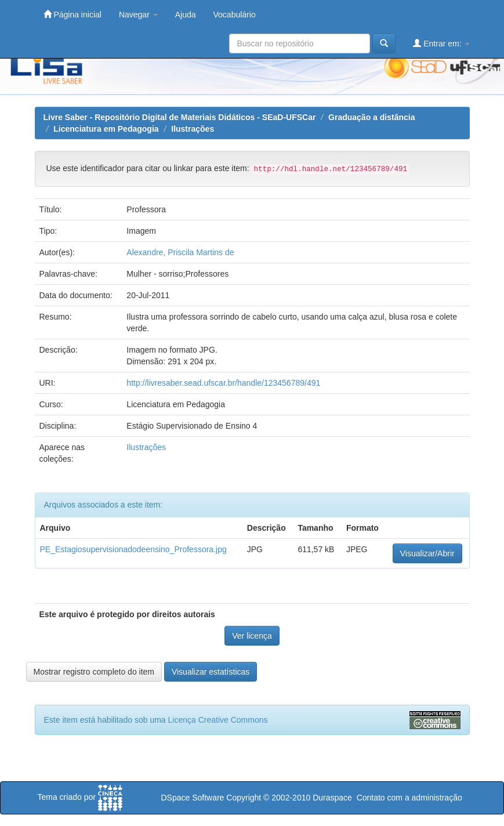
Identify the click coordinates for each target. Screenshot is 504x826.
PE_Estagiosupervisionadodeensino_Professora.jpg (133, 549)
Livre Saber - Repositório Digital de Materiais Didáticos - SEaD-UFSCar (180, 117)
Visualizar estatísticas (211, 672)
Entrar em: (441, 43)
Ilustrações (193, 129)
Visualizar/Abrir (427, 553)
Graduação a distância (371, 117)
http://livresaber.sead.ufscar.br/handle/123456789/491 (223, 383)
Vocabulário (235, 15)
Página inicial (72, 14)
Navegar (138, 15)
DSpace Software (192, 798)
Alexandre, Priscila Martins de (180, 252)
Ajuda (186, 15)
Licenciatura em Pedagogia (106, 129)
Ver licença (252, 636)
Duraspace (332, 798)
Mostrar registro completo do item (94, 672)
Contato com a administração (409, 798)
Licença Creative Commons (218, 720)
